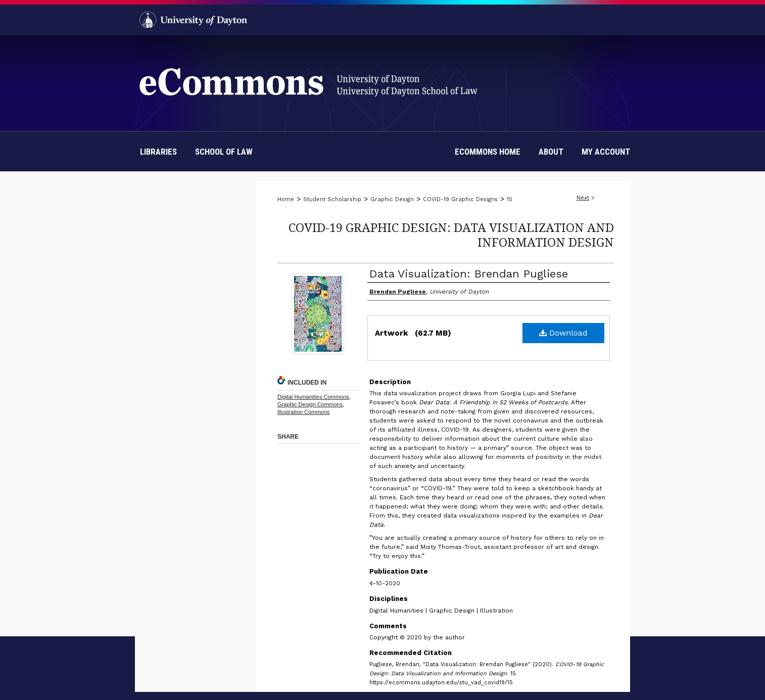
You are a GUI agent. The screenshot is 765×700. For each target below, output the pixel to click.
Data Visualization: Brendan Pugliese (469, 274)
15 (510, 199)
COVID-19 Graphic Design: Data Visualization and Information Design (451, 235)
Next (583, 198)
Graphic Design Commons (310, 404)
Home (286, 199)
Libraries (158, 152)
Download (563, 333)
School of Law (224, 152)
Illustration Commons (303, 412)
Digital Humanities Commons (313, 397)
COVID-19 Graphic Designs (460, 199)
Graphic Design (392, 199)
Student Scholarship (332, 199)
